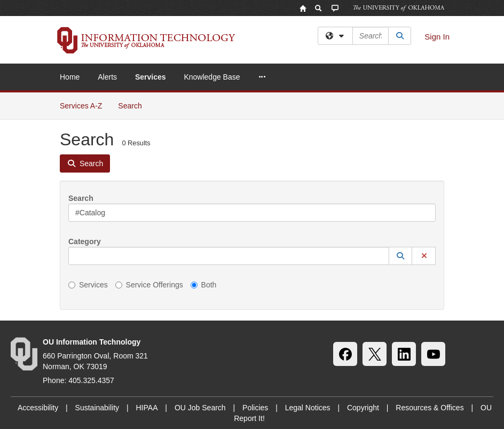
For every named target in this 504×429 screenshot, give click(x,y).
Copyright (363, 408)
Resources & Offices (430, 408)
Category (85, 241)
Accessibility (38, 408)
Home (70, 77)
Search (134, 105)
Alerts (107, 77)
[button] (400, 256)
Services (151, 77)
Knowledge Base (212, 77)
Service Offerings (149, 285)
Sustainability (97, 408)
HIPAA (147, 408)
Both (204, 285)
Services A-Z (81, 106)
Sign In (437, 37)
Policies (255, 408)
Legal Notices (308, 408)
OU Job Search (200, 408)
